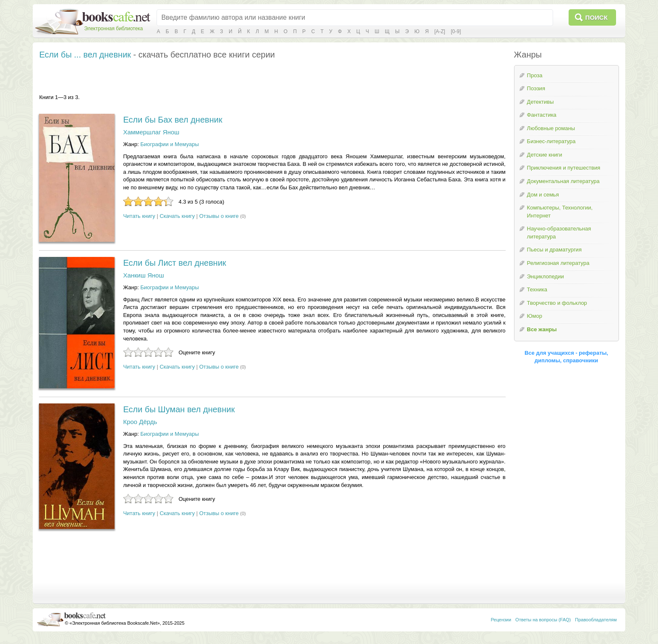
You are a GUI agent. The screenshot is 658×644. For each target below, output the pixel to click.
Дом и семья (543, 195)
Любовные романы (551, 128)
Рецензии (501, 620)
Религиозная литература (558, 263)
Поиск (597, 17)
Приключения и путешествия (564, 168)
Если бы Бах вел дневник (172, 120)
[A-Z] (440, 31)
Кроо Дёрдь (140, 422)
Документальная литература (563, 181)
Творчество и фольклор (557, 303)
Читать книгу (139, 216)
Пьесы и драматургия (554, 250)
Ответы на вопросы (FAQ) (543, 620)
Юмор (535, 316)
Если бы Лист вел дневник (174, 263)
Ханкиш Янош (143, 275)
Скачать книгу (177, 216)
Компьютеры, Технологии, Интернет (560, 212)
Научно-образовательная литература (559, 233)
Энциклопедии (546, 276)
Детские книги (545, 155)
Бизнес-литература (551, 141)
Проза (535, 75)
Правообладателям (596, 620)
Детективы (540, 102)
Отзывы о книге (219, 216)
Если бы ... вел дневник (85, 55)
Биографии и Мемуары (169, 144)
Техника (537, 289)
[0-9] (456, 31)
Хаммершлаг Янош (151, 132)
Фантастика (542, 115)
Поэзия (536, 88)
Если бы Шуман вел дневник (179, 409)
